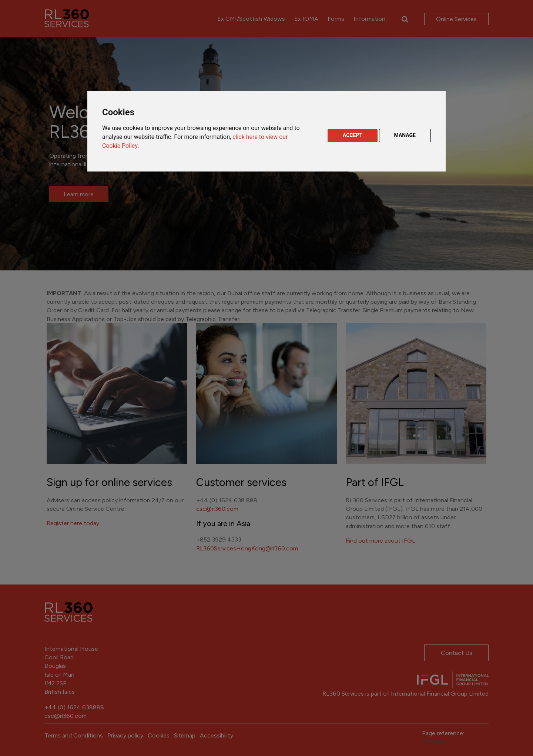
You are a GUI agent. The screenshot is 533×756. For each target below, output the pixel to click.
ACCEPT (353, 135)
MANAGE (405, 135)
